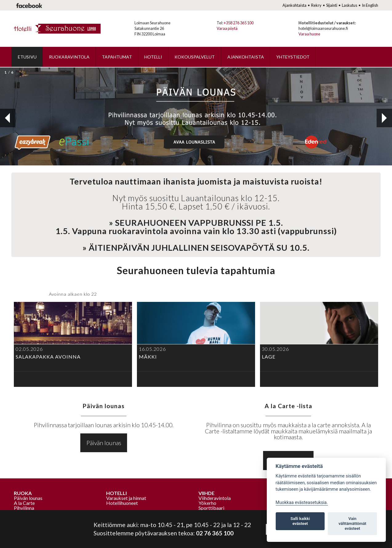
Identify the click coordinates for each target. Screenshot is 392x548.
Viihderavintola (215, 498)
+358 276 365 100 (239, 23)
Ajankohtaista (294, 5)
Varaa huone (309, 34)
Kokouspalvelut (195, 57)
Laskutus (350, 5)
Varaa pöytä (227, 28)
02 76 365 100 (215, 533)
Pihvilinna (24, 508)
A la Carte (24, 503)
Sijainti (332, 5)
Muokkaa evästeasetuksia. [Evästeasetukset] (302, 503)
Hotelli (153, 57)
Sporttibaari (211, 508)
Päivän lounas (104, 443)
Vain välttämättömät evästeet (352, 524)
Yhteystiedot (293, 57)
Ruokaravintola (69, 57)
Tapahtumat (117, 57)
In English (370, 5)
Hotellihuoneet (122, 503)
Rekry (316, 5)
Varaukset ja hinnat (126, 498)
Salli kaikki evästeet (300, 521)
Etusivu (27, 57)
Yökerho (207, 503)
